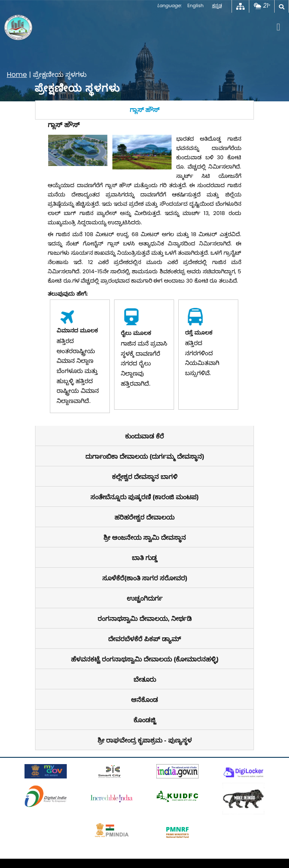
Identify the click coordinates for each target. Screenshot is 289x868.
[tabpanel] (144, 273)
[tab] (144, 110)
